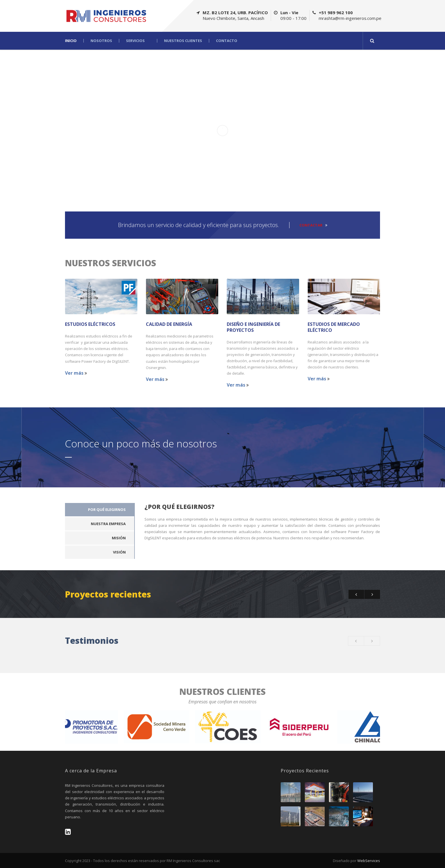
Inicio (71, 41)
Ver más (76, 373)
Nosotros (101, 41)
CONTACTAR (313, 225)
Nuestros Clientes (183, 41)
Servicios (135, 41)
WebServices (369, 861)
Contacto (227, 41)
